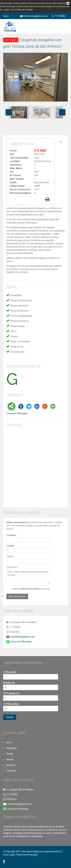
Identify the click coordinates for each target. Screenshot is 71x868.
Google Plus (45, 407)
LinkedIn (37, 407)
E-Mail (53, 407)
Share (11, 407)
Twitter (29, 407)
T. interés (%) (13, 693)
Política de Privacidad (24, 10)
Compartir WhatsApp (17, 413)
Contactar (11, 771)
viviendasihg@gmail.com (34, 16)
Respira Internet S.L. (54, 851)
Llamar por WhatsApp (19, 641)
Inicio (6, 16)
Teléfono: (10, 556)
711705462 (59, 16)
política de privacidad (30, 589)
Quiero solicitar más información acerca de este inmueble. (28, 577)
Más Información (17, 596)
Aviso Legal (9, 855)
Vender (10, 754)
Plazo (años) (13, 704)
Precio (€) (11, 672)
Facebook (21, 407)
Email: (12, 546)
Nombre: (13, 535)
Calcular (10, 717)
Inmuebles (11, 748)
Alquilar (10, 759)
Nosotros (11, 765)
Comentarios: (12, 567)
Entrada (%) (9, 683)
